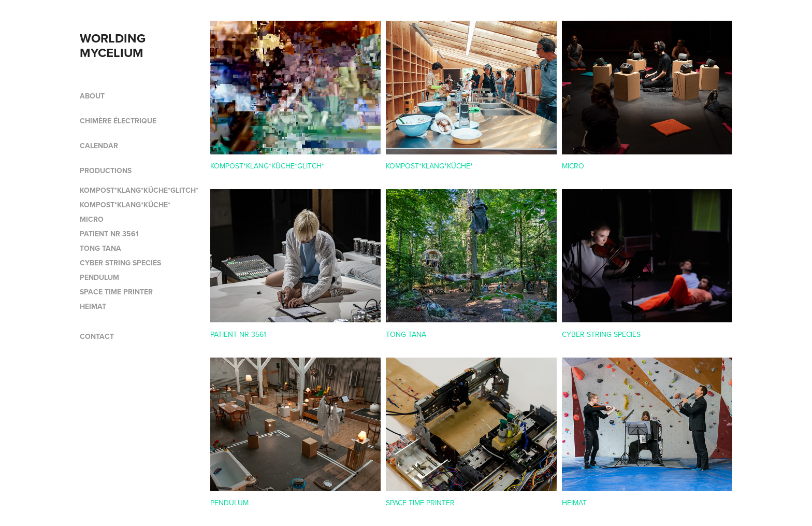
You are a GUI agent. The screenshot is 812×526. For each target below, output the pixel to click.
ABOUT (92, 96)
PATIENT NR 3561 (109, 234)
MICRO (92, 219)
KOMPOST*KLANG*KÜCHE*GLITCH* (139, 190)
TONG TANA (100, 248)
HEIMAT (93, 306)
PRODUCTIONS (106, 170)
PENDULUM (99, 277)
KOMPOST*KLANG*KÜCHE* (125, 205)
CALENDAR (99, 146)
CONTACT (97, 336)
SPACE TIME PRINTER (116, 292)
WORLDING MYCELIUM (114, 45)
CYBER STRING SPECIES (120, 263)
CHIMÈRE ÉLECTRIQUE (118, 121)
